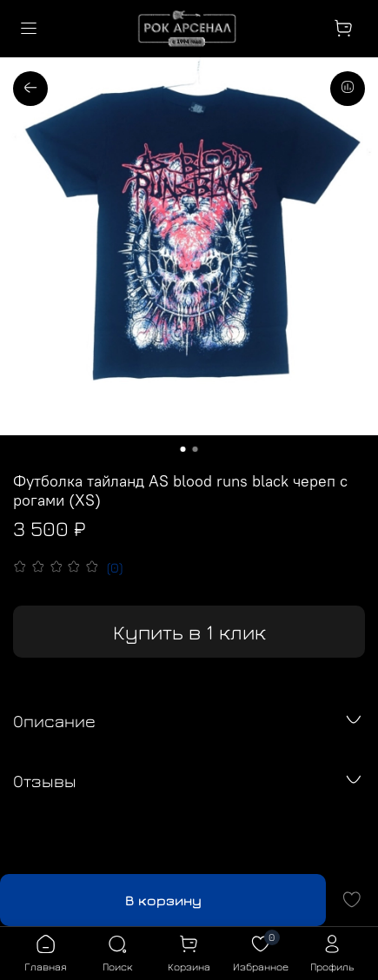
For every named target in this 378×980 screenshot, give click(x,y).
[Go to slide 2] (196, 449)
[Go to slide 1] (183, 449)
